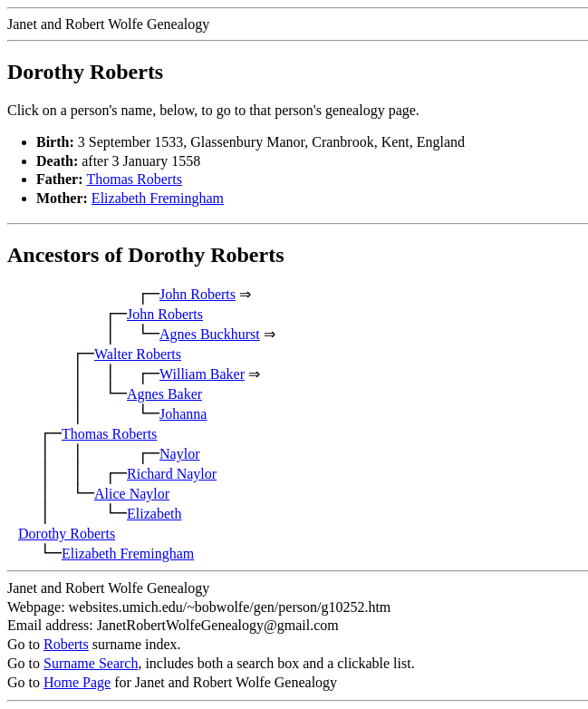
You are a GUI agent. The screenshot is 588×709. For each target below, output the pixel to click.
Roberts (66, 644)
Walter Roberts (138, 354)
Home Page (77, 682)
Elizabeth (154, 514)
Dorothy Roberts (67, 534)
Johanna (183, 414)
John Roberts (198, 294)
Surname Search (91, 663)
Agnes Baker (164, 394)
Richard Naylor (172, 474)
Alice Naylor (132, 494)
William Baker (202, 374)
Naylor (179, 454)
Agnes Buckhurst (210, 334)
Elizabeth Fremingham (158, 198)
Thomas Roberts (135, 179)
